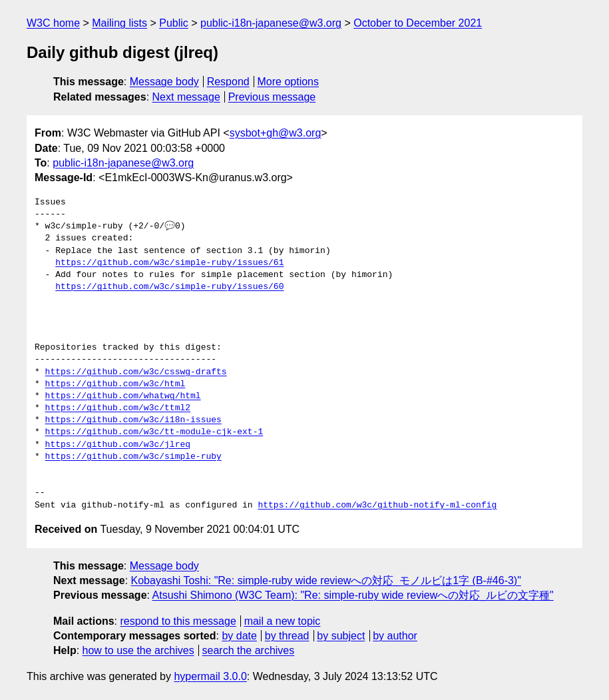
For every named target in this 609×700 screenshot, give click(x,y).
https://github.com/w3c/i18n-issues (133, 420)
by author (395, 636)
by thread (287, 636)
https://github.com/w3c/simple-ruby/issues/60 (169, 287)
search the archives (249, 650)
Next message (186, 97)
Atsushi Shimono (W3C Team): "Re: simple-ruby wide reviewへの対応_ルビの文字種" (353, 595)
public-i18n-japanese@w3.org (271, 23)
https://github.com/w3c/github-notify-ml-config (377, 506)
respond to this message (178, 621)
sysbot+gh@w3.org (276, 133)
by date (239, 636)
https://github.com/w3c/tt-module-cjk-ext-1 (154, 432)
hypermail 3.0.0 (210, 676)
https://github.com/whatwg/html (123, 396)
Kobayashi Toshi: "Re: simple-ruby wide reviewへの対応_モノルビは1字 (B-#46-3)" (326, 580)
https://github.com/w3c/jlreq (118, 445)
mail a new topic (283, 621)
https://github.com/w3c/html (115, 384)
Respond (228, 82)
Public (174, 23)
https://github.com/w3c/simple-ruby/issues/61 (169, 263)
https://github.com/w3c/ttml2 (118, 408)
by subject (341, 636)
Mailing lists (119, 23)
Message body (164, 82)
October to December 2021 (418, 23)
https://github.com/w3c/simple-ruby (133, 457)
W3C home (53, 23)
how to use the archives (138, 650)
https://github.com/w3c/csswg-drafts (136, 372)
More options (289, 82)
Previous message (272, 97)
